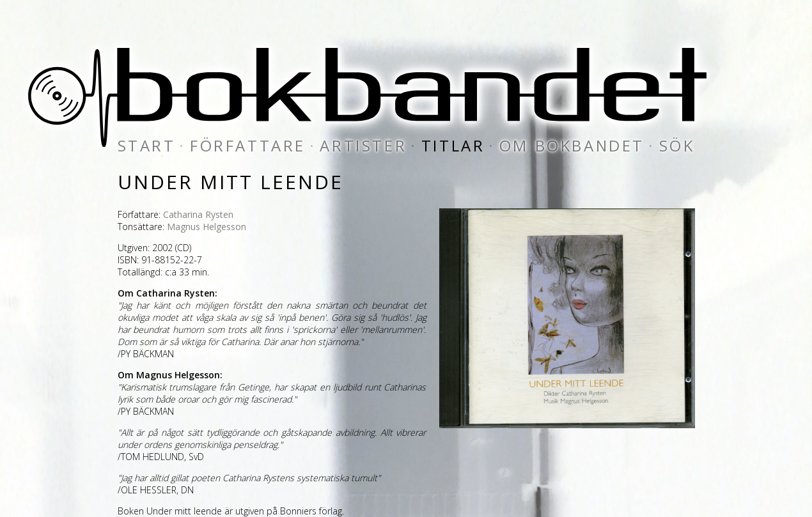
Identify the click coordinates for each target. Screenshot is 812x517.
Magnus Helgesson (207, 227)
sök (677, 145)
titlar (453, 145)
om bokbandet (572, 145)
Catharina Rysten (198, 214)
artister (363, 145)
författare (248, 145)
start (147, 145)
